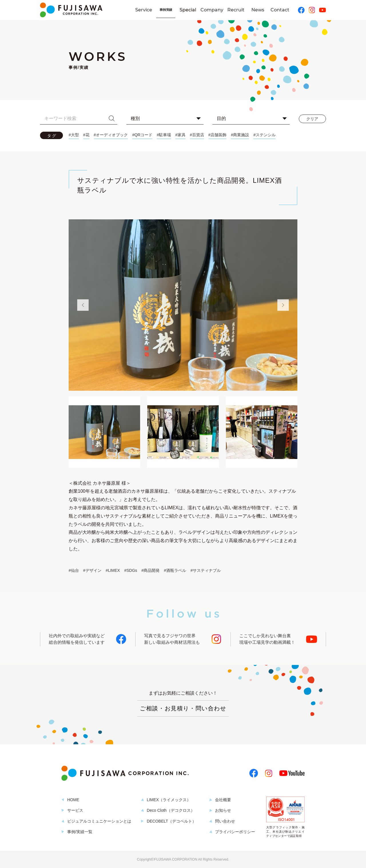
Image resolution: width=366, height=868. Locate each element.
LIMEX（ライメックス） (169, 800)
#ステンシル (264, 135)
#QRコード (142, 135)
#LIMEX (113, 570)
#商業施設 (240, 135)
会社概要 (223, 800)
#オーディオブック (111, 135)
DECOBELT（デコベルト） (171, 821)
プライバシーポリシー (235, 832)
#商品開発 (151, 570)
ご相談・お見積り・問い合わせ (183, 708)
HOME (73, 800)
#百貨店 (197, 135)
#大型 (74, 135)
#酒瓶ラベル (175, 570)
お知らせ (223, 810)
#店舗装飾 (218, 135)
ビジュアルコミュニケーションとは (99, 821)
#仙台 (74, 570)
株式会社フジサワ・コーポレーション (71, 10)
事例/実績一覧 (80, 832)
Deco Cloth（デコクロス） (171, 810)
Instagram (312, 10)
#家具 (180, 135)
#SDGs (131, 570)
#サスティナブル (206, 570)
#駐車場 (164, 135)
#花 (86, 135)
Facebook (301, 10)
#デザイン (92, 570)
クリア (312, 119)
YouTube (323, 10)
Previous (83, 305)
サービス (75, 810)
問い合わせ (225, 821)
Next (283, 305)
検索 (112, 119)
